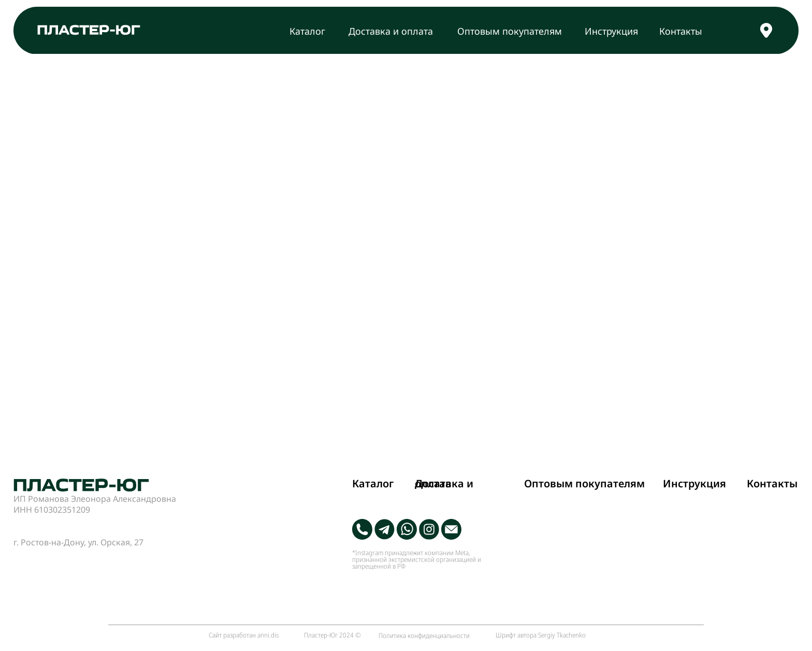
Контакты (681, 31)
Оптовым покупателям (510, 31)
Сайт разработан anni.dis (244, 635)
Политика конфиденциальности (424, 635)
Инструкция (611, 31)
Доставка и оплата (391, 31)
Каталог (307, 31)
